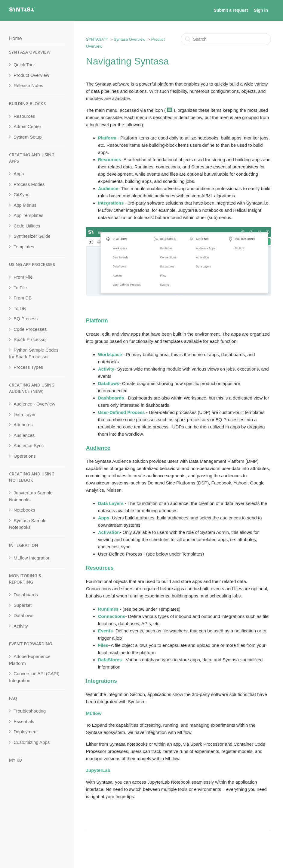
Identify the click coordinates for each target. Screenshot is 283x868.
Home (15, 38)
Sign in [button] (261, 10)
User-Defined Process (122, 412)
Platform (97, 321)
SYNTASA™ (97, 39)
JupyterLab (98, 770)
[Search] (226, 39)
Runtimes (108, 609)
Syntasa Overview (129, 39)
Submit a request (231, 10)
